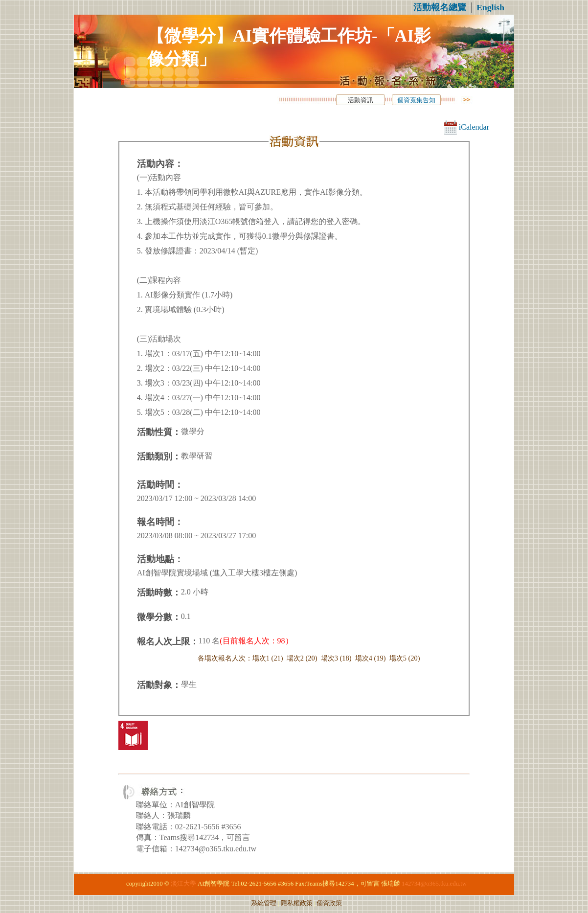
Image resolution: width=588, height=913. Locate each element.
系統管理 (264, 903)
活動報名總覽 (440, 7)
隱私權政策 (297, 903)
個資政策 (329, 903)
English (490, 7)
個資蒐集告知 (416, 100)
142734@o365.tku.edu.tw (434, 884)
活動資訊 (361, 100)
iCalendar (467, 127)
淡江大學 (183, 884)
